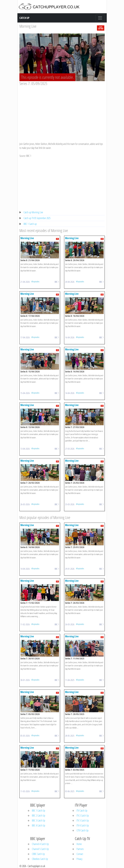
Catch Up (24, 18)
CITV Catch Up (83, 830)
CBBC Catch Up (38, 854)
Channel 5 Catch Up (40, 849)
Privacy (79, 859)
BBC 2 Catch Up (39, 816)
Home (79, 844)
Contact (80, 854)
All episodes (35, 281)
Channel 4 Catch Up (40, 844)
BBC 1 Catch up (30, 224)
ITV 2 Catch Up (83, 816)
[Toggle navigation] (100, 18)
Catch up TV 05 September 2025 (37, 218)
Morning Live (28, 26)
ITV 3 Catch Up (83, 820)
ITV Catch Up (82, 811)
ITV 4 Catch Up (83, 825)
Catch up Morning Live (33, 212)
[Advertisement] (62, 111)
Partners (80, 849)
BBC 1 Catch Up (39, 811)
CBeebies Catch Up (40, 859)
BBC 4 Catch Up (39, 825)
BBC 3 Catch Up (39, 820)
